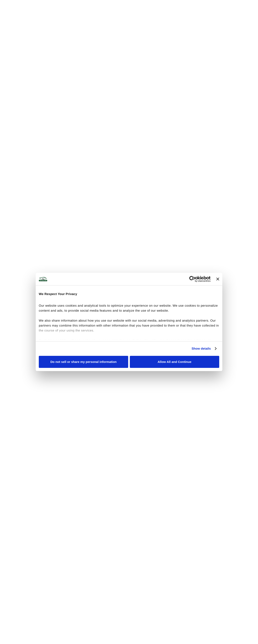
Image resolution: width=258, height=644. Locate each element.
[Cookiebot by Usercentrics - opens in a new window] (192, 279)
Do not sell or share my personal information (83, 362)
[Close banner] (218, 279)
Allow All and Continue (175, 362)
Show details (201, 349)
